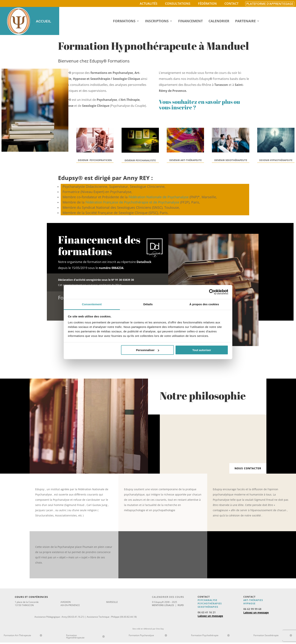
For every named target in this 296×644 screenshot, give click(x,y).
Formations (124, 21)
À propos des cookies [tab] (204, 304)
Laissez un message (210, 616)
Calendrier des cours (168, 597)
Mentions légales (163, 605)
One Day (160, 629)
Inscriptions (157, 21)
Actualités (149, 4)
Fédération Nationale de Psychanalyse (159, 197)
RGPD (181, 605)
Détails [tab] (148, 304)
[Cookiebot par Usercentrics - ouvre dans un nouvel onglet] (212, 292)
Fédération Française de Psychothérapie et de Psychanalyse (132, 202)
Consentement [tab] (92, 304)
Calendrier (219, 21)
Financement (190, 21)
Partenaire (245, 21)
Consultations (178, 4)
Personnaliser (148, 350)
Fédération (207, 4)
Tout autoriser (202, 350)
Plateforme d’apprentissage (270, 4)
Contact (231, 4)
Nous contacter (248, 468)
